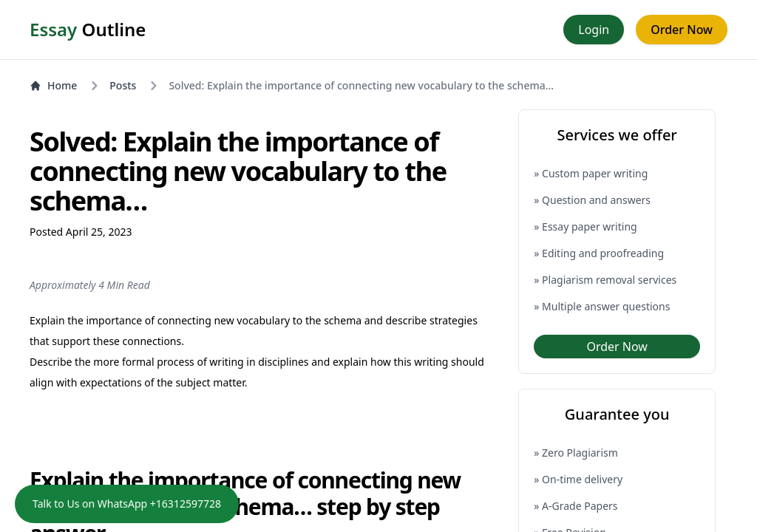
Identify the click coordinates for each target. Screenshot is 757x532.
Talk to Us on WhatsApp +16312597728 (127, 504)
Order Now (682, 30)
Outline (88, 30)
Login (594, 30)
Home (53, 85)
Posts (123, 85)
